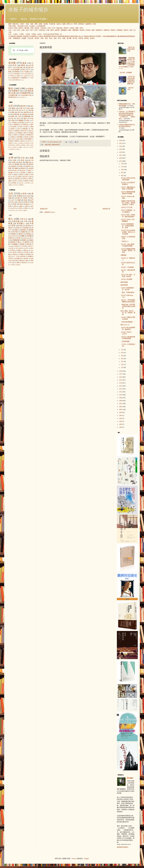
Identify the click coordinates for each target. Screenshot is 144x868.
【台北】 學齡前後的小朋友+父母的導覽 (128, 188)
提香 (12, 248)
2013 (121, 386)
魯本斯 (37, 38)
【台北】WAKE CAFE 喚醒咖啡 (128, 220)
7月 (122, 350)
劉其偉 (23, 256)
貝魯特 (16, 135)
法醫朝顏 (123, 255)
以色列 (11, 28)
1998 (121, 427)
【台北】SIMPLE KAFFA (126, 333)
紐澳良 (17, 141)
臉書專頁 (89, 24)
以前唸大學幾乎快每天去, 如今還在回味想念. (127, 126)
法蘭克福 (106, 30)
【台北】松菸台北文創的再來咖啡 (128, 179)
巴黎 (48, 30)
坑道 (52, 36)
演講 (32, 24)
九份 (45, 34)
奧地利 (14, 166)
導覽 (36, 24)
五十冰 (31, 76)
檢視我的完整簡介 (123, 847)
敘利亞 (21, 28)
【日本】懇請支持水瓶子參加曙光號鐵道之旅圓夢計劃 (131, 80)
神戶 (32, 30)
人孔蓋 (25, 76)
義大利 (31, 160)
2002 (121, 418)
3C (30, 70)
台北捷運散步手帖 (26, 95)
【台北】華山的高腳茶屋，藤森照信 (128, 328)
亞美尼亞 (43, 28)
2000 (121, 424)
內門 (12, 210)
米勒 (42, 38)
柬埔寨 (17, 164)
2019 (121, 161)
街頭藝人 (76, 36)
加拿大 (15, 181)
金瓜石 (39, 34)
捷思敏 (23, 230)
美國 (46, 145)
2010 (121, 395)
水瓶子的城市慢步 (28, 10)
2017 (121, 374)
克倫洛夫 (11, 133)
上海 (14, 30)
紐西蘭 (21, 185)
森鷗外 (26, 259)
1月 (122, 367)
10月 (123, 170)
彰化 (14, 208)
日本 (23, 158)
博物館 (122, 36)
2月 (122, 365)
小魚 (26, 221)
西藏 (21, 175)
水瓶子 (22, 24)
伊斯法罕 (29, 141)
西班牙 (31, 164)
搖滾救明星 (124, 285)
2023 (121, 149)
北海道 (72, 28)
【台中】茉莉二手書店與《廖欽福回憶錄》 (128, 216)
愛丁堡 (26, 147)
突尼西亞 (28, 183)
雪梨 (18, 149)
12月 (123, 164)
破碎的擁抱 (124, 282)
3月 (122, 362)
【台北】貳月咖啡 (126, 279)
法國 (15, 160)
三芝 (16, 210)
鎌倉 (25, 119)
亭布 (13, 139)
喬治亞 (10, 179)
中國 (14, 162)
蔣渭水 (11, 228)
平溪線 (34, 34)
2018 (121, 371)
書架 (23, 65)
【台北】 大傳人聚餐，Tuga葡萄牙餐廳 (128, 245)
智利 (81, 28)
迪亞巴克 (24, 131)
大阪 (13, 121)
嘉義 (21, 206)
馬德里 (113, 30)
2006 (121, 407)
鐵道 (45, 36)
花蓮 (26, 202)
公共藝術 (85, 36)
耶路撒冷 (26, 129)
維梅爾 (15, 244)
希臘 (16, 168)
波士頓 (11, 119)
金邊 (30, 131)
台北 (10, 34)
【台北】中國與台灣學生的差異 (128, 318)
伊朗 (32, 28)
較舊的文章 (106, 209)
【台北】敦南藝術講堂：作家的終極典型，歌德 (127, 226)
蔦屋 (18, 76)
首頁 (95, 24)
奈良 (27, 30)
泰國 (15, 175)
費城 (32, 127)
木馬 (31, 224)
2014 (121, 383)
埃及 (21, 181)
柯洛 (32, 261)
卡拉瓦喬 (30, 38)
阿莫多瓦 (12, 238)
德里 (26, 127)
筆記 (24, 70)
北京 (10, 30)
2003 (121, 416)
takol (32, 250)
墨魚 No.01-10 (125, 325)
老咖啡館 (19, 36)
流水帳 (46, 24)
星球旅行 (81, 24)
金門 (54, 34)
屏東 (15, 204)
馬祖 (57, 34)
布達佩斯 (19, 133)
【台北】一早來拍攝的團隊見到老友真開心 (128, 301)
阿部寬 (13, 234)
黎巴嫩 (27, 28)
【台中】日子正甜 (126, 207)
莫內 (51, 38)
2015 (121, 380)
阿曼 (16, 28)
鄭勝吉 (24, 240)
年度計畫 (52, 24)
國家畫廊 (76, 30)
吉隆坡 (21, 143)
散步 (11, 88)
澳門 (32, 125)
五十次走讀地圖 (14, 70)
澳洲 (30, 179)
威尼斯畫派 (130, 36)
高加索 (37, 28)
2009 (121, 398)
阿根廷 (14, 183)
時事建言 (15, 91)
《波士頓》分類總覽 (125, 73)
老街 (55, 36)
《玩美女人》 (125, 241)
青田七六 (70, 24)
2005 (121, 410)
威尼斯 (57, 30)
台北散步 (40, 36)
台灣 (11, 158)
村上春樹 (13, 252)
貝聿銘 (13, 250)
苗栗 (27, 206)
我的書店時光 (12, 97)
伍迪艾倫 (105, 36)
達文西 (26, 252)
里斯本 (126, 30)
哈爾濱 (20, 147)
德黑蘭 (17, 131)
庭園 (48, 36)
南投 (15, 206)
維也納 (82, 30)
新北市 (23, 106)
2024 (121, 146)
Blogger (86, 859)
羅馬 (52, 30)
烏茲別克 (21, 183)
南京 (16, 143)
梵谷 (59, 38)
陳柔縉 (22, 261)
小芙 (32, 232)
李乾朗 (10, 259)
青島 (28, 145)
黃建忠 (31, 240)
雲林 (21, 127)
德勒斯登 (99, 30)
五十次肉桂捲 (15, 74)
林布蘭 (28, 254)
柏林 (93, 30)
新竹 (32, 198)
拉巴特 (32, 147)
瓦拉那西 (14, 127)
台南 (48, 34)
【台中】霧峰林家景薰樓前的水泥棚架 (128, 193)
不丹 (54, 28)
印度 (49, 28)
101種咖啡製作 (15, 78)
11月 (122, 167)
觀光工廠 (116, 36)
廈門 (26, 133)
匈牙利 (25, 179)
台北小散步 (22, 97)
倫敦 (70, 30)
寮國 (29, 173)
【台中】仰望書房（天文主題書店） (128, 211)
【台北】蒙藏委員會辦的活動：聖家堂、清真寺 (128, 251)
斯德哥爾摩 (28, 139)
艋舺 (28, 204)
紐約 (131, 30)
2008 (121, 401)
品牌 (71, 36)
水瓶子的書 (12, 26)
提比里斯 (20, 139)
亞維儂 (12, 137)
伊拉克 (15, 185)
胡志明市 (12, 149)
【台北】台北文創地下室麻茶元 (128, 183)
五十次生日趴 (27, 74)
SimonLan (26, 238)
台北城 (17, 198)
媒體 (40, 24)
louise (17, 236)
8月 (122, 176)
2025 (121, 143)
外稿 (27, 24)
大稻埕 (15, 34)
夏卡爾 (69, 38)
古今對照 (11, 76)
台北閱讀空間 (41, 26)
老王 (27, 248)
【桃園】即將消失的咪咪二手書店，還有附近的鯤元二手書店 (128, 203)
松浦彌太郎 (18, 259)
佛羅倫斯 (64, 30)
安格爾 (30, 256)
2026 (121, 140)
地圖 (64, 24)
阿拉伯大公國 (27, 177)
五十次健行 (26, 72)
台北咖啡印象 (13, 95)
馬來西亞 (17, 179)
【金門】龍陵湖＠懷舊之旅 (131, 49)
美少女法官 (19, 248)
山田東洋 (15, 254)
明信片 (94, 36)
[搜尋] (22, 50)
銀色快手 (25, 263)
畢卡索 (75, 38)
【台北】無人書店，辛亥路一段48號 (128, 276)
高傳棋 (22, 244)
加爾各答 (11, 143)
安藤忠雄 (24, 232)
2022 (121, 152)
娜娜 (23, 236)
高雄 (26, 200)
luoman (74, 859)
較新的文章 (44, 209)
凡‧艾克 (16, 256)
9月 (122, 173)
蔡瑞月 (21, 234)
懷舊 (61, 36)
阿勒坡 (22, 135)
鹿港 (26, 208)
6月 (122, 353)
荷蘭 (19, 177)
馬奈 (46, 38)
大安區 (28, 34)
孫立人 (31, 246)
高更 (55, 38)
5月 (122, 356)
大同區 (21, 34)
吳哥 (36, 30)
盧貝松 (27, 242)
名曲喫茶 (26, 36)
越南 (10, 181)
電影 (100, 36)
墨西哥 (26, 181)
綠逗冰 (59, 24)
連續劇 (111, 36)
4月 (122, 359)
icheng (10, 246)
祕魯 (77, 28)
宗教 (90, 36)
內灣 (20, 210)
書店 (68, 36)
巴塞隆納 (119, 30)
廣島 (13, 116)
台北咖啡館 (12, 36)
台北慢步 (32, 26)
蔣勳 (18, 265)
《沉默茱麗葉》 (126, 341)
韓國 (27, 175)
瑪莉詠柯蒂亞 (56, 145)
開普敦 (23, 145)
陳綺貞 (26, 250)
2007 (121, 404)
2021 (121, 155)
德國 (27, 162)
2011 (121, 392)
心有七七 (24, 219)
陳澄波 (87, 38)
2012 (121, 389)
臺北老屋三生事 (23, 26)
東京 (19, 30)
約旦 (19, 129)
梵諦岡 (23, 173)
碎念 (15, 65)
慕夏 (64, 38)
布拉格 (88, 30)
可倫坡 (15, 147)
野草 (76, 24)
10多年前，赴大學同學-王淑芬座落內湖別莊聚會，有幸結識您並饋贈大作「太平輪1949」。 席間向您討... (127, 115)
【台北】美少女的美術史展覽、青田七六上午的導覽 (128, 232)
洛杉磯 (10, 141)
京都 (23, 30)
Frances (11, 236)
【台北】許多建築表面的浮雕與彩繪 (128, 338)
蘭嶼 (25, 210)
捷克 (21, 162)
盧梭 (18, 263)
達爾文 (19, 250)
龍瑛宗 (92, 38)
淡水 (13, 202)
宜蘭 (10, 198)
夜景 (10, 72)
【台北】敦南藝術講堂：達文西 (127, 289)
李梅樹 (22, 254)
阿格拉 (13, 129)
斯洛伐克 (59, 28)
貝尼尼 (20, 252)
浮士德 (12, 263)
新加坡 (26, 137)
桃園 (19, 200)
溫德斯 (13, 242)
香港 (28, 121)
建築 (25, 63)
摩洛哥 (66, 28)
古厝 (58, 36)
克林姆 (16, 246)
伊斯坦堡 (42, 30)
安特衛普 (27, 143)
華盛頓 (18, 145)
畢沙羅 (15, 261)
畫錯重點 (24, 78)
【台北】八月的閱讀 (127, 267)
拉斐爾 (24, 38)
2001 (121, 421)
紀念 (31, 65)
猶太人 (20, 242)
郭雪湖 (81, 38)
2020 (121, 158)
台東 (51, 34)
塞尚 (27, 261)
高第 (19, 238)
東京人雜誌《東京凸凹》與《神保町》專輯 (128, 313)
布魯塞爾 (19, 137)
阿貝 (21, 226)
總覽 (10, 24)
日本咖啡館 (33, 36)
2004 (121, 412)
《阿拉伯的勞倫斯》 (127, 322)
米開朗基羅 (16, 38)
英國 (22, 160)
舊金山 (23, 141)
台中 (24, 110)
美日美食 (16, 80)
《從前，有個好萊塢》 (128, 292)
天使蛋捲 (26, 228)
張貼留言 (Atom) (50, 212)
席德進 (13, 265)
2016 (121, 377)
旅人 (81, 36)
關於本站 (16, 24)
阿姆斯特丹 (30, 135)
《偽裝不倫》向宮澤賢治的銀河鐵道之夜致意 (128, 306)
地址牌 (28, 68)
